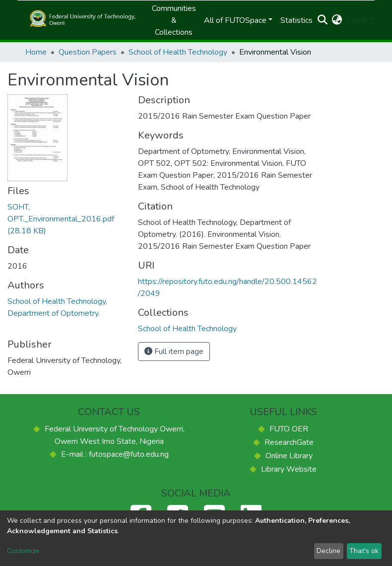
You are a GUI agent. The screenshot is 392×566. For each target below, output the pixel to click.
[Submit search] (323, 20)
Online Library (289, 456)
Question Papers (88, 52)
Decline (328, 551)
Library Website (289, 469)
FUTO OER (289, 429)
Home (36, 52)
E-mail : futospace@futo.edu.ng (115, 454)
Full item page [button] (174, 352)
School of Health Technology (178, 52)
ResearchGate (289, 442)
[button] (337, 20)
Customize (23, 551)
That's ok (364, 551)
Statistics (296, 20)
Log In (357, 20)
